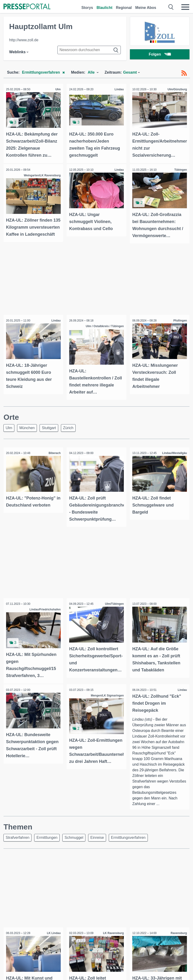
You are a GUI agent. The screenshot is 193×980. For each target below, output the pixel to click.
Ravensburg (178, 940)
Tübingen (180, 169)
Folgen (160, 55)
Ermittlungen (47, 845)
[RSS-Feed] (184, 73)
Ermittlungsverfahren (128, 845)
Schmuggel (74, 845)
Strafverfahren (17, 845)
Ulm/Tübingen (114, 606)
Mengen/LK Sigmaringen (106, 697)
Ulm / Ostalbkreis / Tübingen (104, 330)
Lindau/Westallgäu (174, 456)
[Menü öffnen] (185, 7)
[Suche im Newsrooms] (89, 50)
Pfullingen (179, 324)
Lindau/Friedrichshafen (44, 612)
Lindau (118, 89)
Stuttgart (49, 431)
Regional (124, 8)
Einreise (97, 845)
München (27, 431)
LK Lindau (53, 940)
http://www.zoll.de (24, 40)
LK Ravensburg (112, 940)
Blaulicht (105, 8)
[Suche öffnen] (171, 7)
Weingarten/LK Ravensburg (41, 174)
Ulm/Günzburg (176, 89)
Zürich (68, 431)
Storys (87, 8)
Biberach (54, 456)
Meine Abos (146, 8)
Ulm (57, 89)
